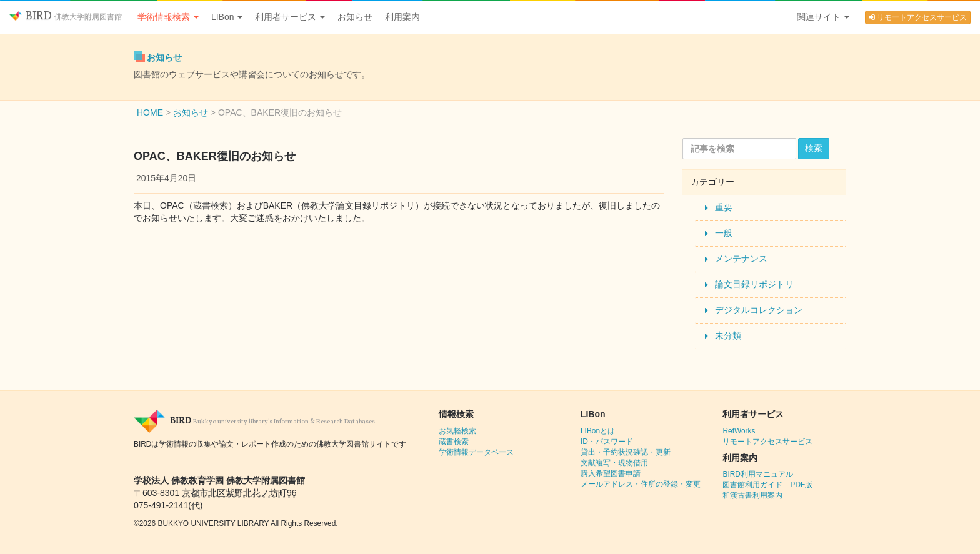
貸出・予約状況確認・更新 (626, 452)
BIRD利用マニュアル (757, 474)
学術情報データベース (476, 452)
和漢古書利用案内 (752, 495)
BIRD (66, 17)
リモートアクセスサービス (918, 17)
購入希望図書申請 (611, 473)
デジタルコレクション (759, 310)
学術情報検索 (168, 17)
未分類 (728, 335)
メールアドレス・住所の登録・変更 (641, 484)
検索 (814, 148)
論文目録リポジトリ (754, 284)
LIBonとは (598, 431)
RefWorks (739, 431)
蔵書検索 (454, 442)
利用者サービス (290, 17)
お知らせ (355, 17)
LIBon (227, 17)
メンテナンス (741, 259)
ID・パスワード (607, 442)
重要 (724, 207)
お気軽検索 (457, 431)
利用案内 (402, 17)
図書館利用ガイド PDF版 (767, 485)
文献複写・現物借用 (614, 463)
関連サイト (823, 17)
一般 (724, 233)
